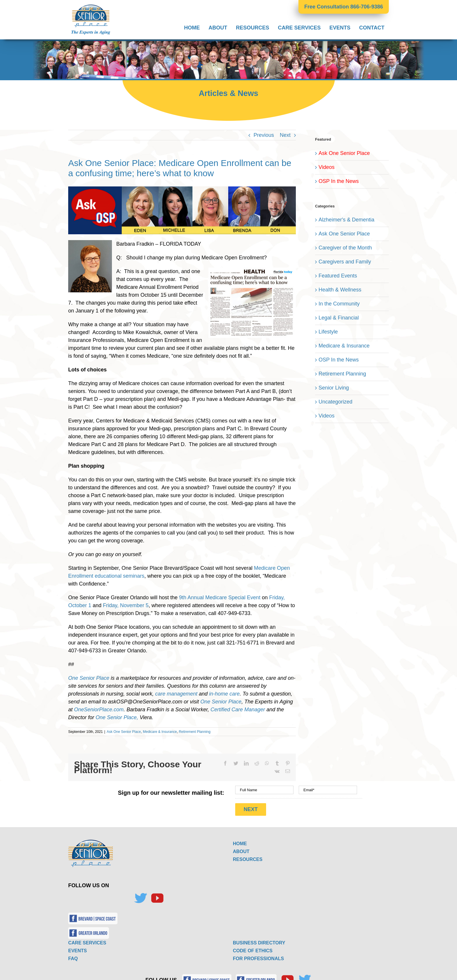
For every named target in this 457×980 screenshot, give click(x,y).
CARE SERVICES (87, 940)
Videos (327, 167)
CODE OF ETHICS (253, 948)
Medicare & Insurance (160, 732)
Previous (264, 135)
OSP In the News (339, 181)
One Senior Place (89, 678)
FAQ (73, 956)
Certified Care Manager (238, 710)
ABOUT (241, 849)
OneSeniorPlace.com (99, 710)
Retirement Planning (195, 732)
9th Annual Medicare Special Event (220, 598)
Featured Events (338, 276)
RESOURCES (248, 857)
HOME (240, 841)
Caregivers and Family (345, 262)
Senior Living (334, 388)
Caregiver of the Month (345, 248)
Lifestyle (328, 332)
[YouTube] (157, 896)
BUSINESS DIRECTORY (259, 940)
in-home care (224, 694)
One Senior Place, (117, 717)
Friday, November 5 (126, 605)
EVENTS (78, 948)
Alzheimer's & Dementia (347, 220)
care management (176, 694)
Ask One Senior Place (124, 732)
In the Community (339, 304)
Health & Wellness (340, 290)
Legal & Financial (339, 318)
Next (285, 135)
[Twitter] (140, 896)
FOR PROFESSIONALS (258, 956)
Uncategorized (335, 402)
